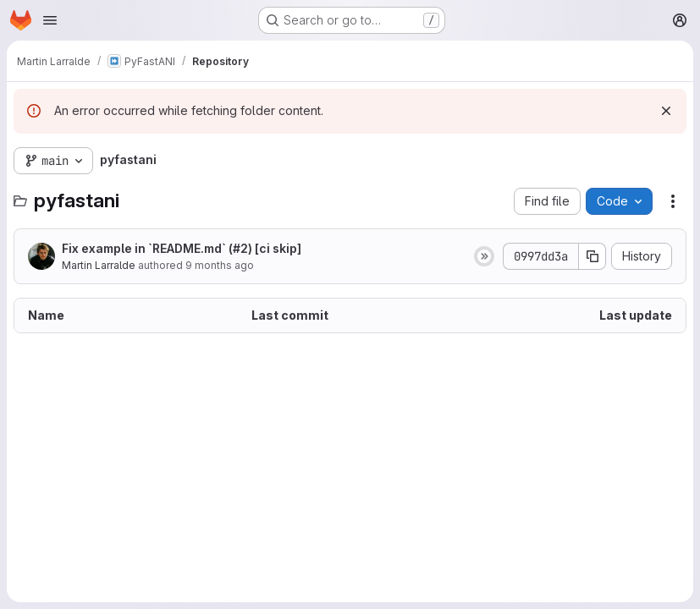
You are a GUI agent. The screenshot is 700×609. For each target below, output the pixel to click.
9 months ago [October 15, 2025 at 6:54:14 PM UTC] (220, 265)
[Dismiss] (666, 111)
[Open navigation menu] (50, 20)
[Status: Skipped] (484, 256)
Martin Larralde (99, 265)
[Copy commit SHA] (593, 256)
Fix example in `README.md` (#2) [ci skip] (182, 248)
